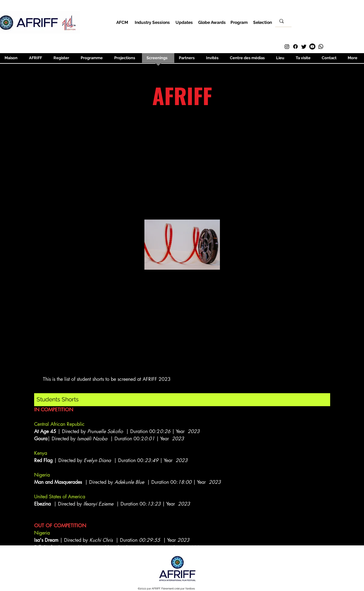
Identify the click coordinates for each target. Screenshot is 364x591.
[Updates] (184, 22)
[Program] (239, 22)
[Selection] (263, 22)
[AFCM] (122, 22)
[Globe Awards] (212, 22)
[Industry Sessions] (152, 22)
